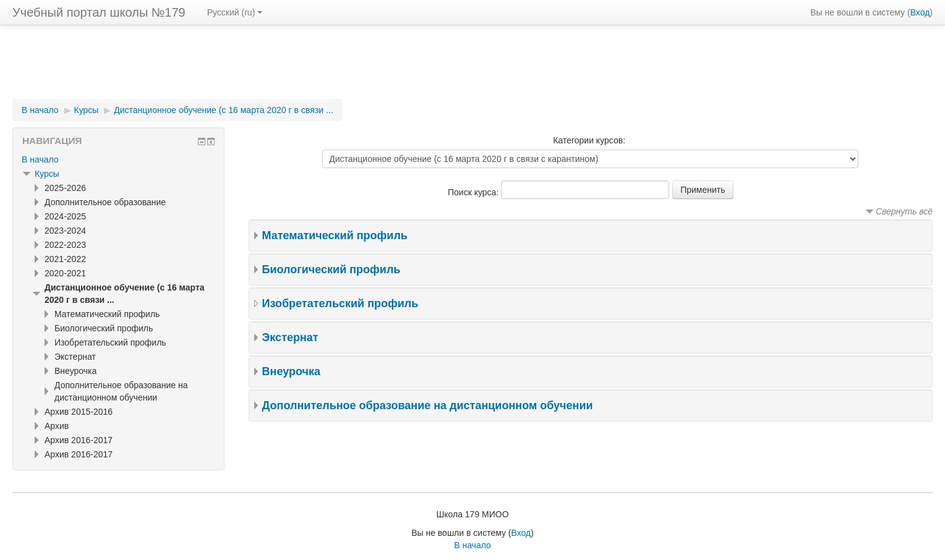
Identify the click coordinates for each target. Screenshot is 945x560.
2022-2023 (65, 245)
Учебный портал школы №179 (99, 12)
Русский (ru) (235, 12)
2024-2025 (65, 216)
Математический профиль (335, 235)
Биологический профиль (331, 269)
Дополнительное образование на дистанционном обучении (428, 405)
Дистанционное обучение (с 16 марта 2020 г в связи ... (223, 110)
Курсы (87, 110)
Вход (920, 12)
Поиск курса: (474, 192)
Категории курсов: (589, 140)
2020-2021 (65, 273)
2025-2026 (65, 188)
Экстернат (290, 337)
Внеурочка (291, 371)
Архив (57, 426)
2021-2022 (65, 259)
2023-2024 (65, 231)
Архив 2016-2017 (79, 440)
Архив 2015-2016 (79, 412)
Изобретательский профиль (340, 303)
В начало (40, 110)
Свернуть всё (904, 211)
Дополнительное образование (105, 202)
